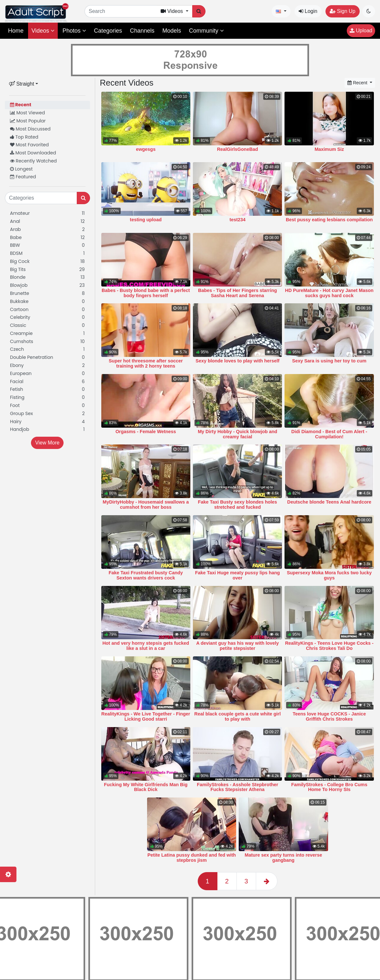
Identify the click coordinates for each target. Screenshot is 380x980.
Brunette (47, 293)
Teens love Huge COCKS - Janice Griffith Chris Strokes (329, 716)
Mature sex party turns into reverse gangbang (284, 858)
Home (16, 31)
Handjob (47, 429)
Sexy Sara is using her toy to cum (329, 361)
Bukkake (47, 302)
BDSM (47, 253)
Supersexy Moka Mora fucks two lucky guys (329, 575)
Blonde (47, 277)
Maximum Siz (329, 149)
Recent (21, 105)
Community (206, 31)
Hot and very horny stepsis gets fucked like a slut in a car (146, 646)
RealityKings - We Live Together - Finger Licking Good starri (146, 716)
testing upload (146, 220)
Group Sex (47, 414)
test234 (237, 220)
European (47, 374)
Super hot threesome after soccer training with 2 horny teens (146, 363)
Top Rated (24, 137)
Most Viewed (27, 113)
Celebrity (47, 317)
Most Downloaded (33, 153)
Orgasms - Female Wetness (146, 432)
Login (308, 11)
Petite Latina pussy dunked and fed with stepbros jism (192, 858)
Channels (142, 31)
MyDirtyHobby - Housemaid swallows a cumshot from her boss (146, 505)
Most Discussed (30, 129)
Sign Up (342, 11)
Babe (47, 238)
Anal (47, 221)
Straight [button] (22, 84)
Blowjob (47, 285)
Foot (47, 406)
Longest (21, 169)
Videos (43, 31)
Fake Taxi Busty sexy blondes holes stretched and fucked (238, 505)
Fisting (47, 397)
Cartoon (47, 310)
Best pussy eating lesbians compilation (329, 220)
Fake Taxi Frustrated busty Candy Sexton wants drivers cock (146, 575)
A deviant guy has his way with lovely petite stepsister (237, 646)
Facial (47, 382)
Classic (47, 325)
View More (47, 443)
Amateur (47, 213)
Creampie (47, 334)
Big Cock (47, 261)
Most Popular (28, 121)
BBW (47, 245)
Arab (47, 229)
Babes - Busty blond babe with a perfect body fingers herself (146, 293)
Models (172, 31)
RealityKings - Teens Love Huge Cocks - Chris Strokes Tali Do (329, 646)
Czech (47, 349)
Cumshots (47, 342)
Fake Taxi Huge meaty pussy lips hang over (238, 575)
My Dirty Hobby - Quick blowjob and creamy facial (237, 434)
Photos (74, 31)
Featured (23, 177)
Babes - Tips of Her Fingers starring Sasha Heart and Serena (237, 293)
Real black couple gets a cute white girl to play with (237, 716)
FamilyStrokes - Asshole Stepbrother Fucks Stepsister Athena (237, 787)
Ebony (47, 365)
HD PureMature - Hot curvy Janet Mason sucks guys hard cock (329, 293)
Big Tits (47, 270)
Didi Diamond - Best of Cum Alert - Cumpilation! (329, 434)
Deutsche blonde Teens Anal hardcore (329, 502)
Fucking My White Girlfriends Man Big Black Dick (146, 787)
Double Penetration (47, 357)
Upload (361, 31)
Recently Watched (33, 161)
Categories (108, 31)
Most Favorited (29, 145)
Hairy (47, 422)
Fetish (47, 389)
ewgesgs (146, 149)
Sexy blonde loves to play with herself (237, 361)
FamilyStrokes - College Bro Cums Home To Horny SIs (329, 787)
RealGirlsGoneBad (238, 149)
